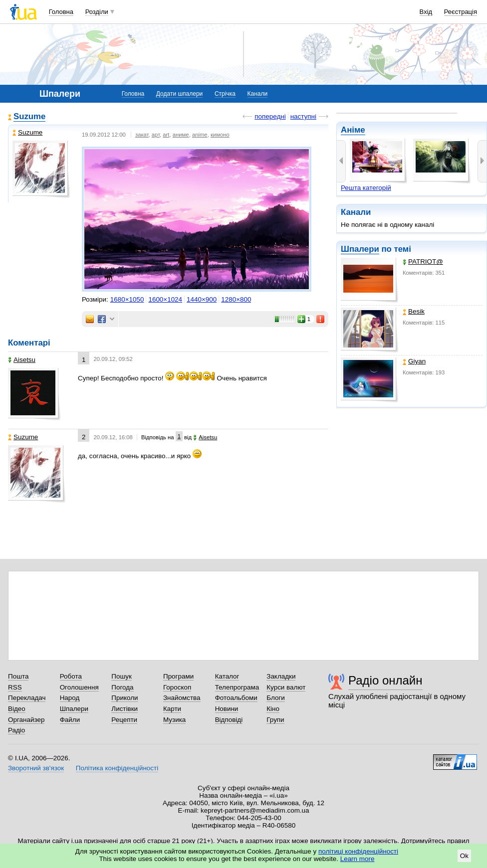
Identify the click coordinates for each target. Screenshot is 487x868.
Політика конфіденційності (117, 768)
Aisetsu (22, 360)
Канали (258, 94)
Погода (122, 687)
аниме (181, 135)
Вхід (426, 12)
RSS (15, 687)
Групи (275, 720)
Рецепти (124, 720)
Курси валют (286, 687)
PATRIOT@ (423, 261)
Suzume (29, 116)
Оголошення (79, 687)
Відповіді (229, 720)
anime (200, 135)
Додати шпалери (179, 94)
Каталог (227, 676)
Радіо (16, 730)
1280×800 (236, 299)
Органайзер (26, 720)
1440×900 (202, 299)
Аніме (353, 130)
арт (156, 135)
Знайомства (182, 698)
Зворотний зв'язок (36, 768)
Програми (178, 676)
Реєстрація (461, 12)
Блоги (276, 698)
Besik (414, 311)
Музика (174, 720)
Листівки (124, 709)
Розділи (97, 12)
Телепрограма (237, 687)
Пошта (18, 676)
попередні (270, 116)
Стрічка (225, 94)
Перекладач (27, 698)
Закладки (281, 676)
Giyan (414, 361)
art (166, 135)
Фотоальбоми (236, 698)
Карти (172, 709)
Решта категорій (366, 188)
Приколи (124, 698)
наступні (303, 116)
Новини (227, 709)
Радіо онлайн (385, 680)
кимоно (220, 135)
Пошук (122, 676)
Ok (464, 856)
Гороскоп (177, 687)
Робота (71, 676)
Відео (17, 709)
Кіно (273, 709)
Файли (70, 720)
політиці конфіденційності (358, 851)
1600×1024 (165, 299)
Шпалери (360, 249)
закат (142, 135)
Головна (61, 12)
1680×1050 (127, 299)
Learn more (358, 859)
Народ (70, 698)
